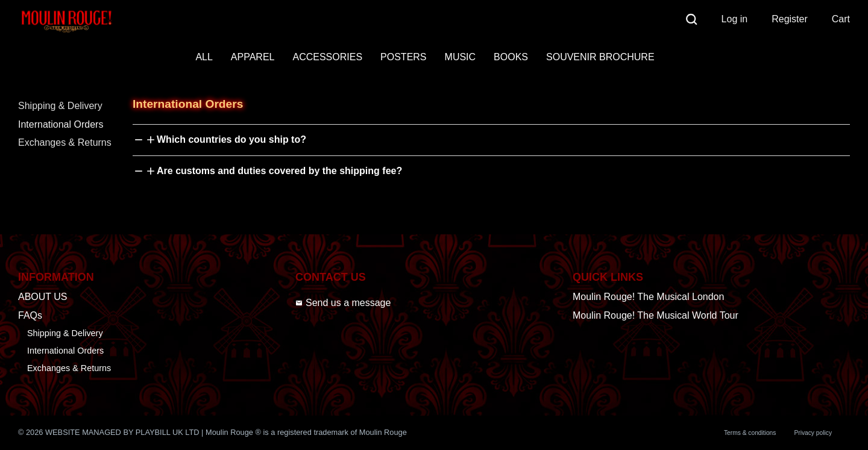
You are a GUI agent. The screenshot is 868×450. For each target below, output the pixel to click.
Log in (735, 19)
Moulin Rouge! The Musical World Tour (656, 315)
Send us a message (343, 303)
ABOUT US (43, 297)
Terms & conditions (750, 433)
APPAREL (253, 57)
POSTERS (403, 57)
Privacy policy (813, 433)
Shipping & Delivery (60, 106)
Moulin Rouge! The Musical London (648, 297)
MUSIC (461, 57)
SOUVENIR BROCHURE (600, 57)
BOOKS (511, 57)
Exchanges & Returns (65, 142)
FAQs (30, 315)
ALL (204, 57)
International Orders (61, 124)
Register (790, 19)
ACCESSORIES (327, 57)
